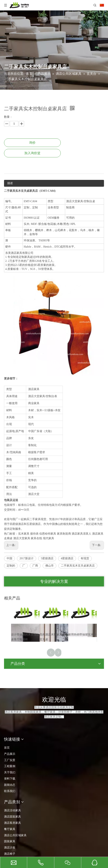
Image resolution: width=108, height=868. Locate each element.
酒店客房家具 (12, 823)
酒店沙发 (10, 848)
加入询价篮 (32, 153)
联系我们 (10, 791)
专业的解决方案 (54, 581)
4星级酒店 (67, 558)
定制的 (11, 566)
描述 (10, 183)
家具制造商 (64, 534)
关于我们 (10, 772)
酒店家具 (98, 534)
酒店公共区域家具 (15, 835)
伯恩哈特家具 (48, 534)
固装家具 (10, 841)
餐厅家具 (10, 829)
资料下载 (10, 779)
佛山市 (49, 566)
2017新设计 (27, 558)
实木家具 (24, 534)
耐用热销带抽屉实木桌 (82, 635)
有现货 (85, 558)
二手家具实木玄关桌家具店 (78, 566)
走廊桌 (8, 538)
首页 (7, 748)
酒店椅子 (10, 854)
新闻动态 (10, 785)
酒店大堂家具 (22, 538)
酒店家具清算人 (81, 534)
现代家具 (48, 538)
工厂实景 (10, 760)
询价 (32, 143)
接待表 (34, 534)
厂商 (35, 566)
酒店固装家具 (12, 817)
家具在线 (36, 538)
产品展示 (10, 754)
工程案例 (10, 766)
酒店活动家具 (12, 810)
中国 (9, 558)
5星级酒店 (47, 558)
